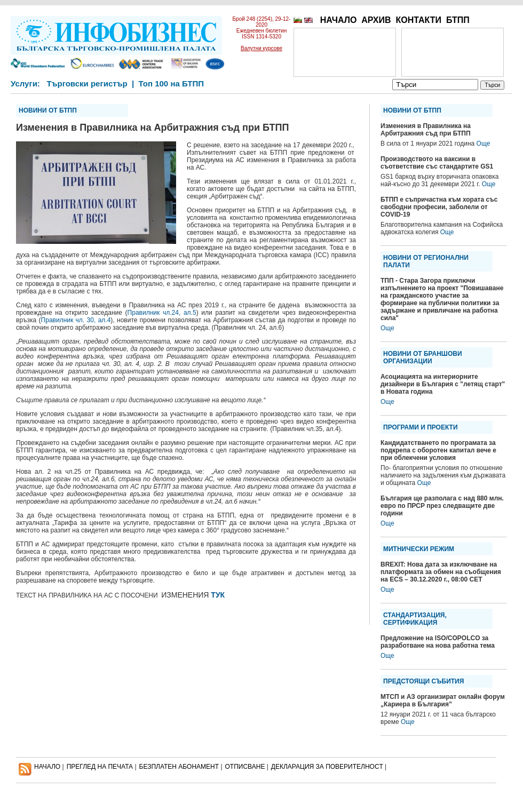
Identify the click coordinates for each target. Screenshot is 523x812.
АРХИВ (376, 20)
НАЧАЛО (339, 20)
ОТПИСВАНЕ (245, 767)
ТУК (218, 595)
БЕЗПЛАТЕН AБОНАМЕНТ (179, 767)
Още (484, 144)
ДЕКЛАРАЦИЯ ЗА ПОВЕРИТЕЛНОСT (327, 767)
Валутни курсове (261, 48)
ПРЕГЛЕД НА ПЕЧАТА (100, 767)
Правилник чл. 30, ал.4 (76, 320)
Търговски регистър (87, 83)
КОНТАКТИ (418, 20)
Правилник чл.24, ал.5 (162, 313)
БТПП (458, 20)
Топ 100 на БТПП (172, 83)
